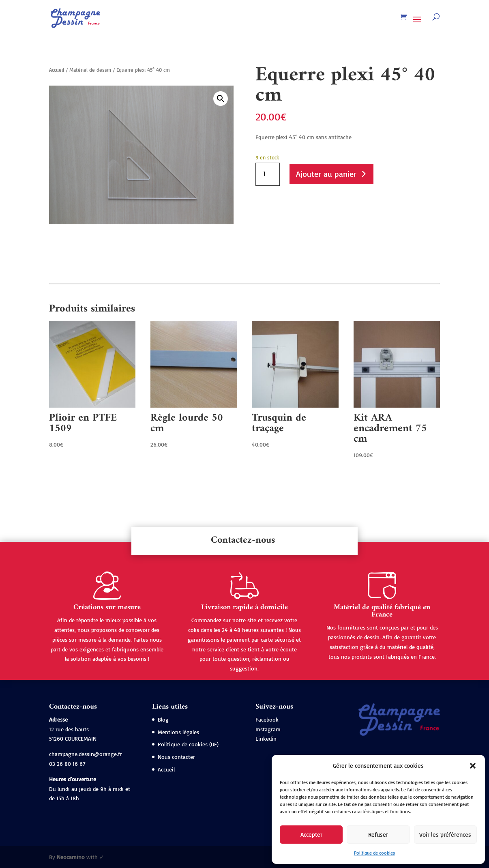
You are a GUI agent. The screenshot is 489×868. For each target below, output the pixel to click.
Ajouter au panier (326, 174)
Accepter (311, 835)
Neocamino (71, 857)
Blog (163, 719)
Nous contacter (176, 757)
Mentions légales (178, 732)
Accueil (57, 70)
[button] (473, 766)
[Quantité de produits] (268, 174)
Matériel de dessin (90, 70)
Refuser (378, 835)
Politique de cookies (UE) (188, 744)
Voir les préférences (445, 835)
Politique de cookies (374, 853)
